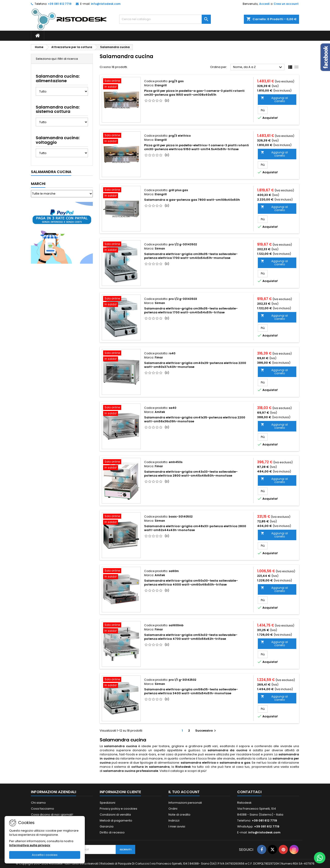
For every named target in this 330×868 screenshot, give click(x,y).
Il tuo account (184, 792)
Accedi (264, 4)
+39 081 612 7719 (60, 4)
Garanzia (107, 826)
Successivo (206, 731)
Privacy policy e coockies (118, 809)
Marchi (38, 184)
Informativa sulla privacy (30, 845)
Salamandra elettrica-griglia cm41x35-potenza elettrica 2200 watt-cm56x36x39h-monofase (195, 419)
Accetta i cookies (45, 855)
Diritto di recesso (112, 832)
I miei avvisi (177, 826)
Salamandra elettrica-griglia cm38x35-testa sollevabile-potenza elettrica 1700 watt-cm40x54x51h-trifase (191, 310)
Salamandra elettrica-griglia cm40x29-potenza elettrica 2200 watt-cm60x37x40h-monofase (195, 365)
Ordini (173, 809)
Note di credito (179, 815)
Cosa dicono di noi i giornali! (52, 815)
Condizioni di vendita (115, 815)
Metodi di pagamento (116, 821)
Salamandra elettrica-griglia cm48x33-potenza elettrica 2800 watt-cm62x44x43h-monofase (195, 528)
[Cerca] (165, 19)
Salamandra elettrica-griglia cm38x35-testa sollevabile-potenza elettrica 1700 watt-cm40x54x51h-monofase (191, 256)
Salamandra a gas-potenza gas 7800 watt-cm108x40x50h (192, 200)
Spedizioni (107, 803)
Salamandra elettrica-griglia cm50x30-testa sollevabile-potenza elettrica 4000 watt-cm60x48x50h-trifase (191, 583)
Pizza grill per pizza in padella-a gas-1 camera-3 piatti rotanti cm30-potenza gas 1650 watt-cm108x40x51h (194, 93)
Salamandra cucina (51, 172)
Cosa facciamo (43, 809)
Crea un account (286, 4)
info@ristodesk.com (106, 4)
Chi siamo (38, 803)
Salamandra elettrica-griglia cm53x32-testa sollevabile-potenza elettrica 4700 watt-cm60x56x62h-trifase (191, 637)
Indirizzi (174, 821)
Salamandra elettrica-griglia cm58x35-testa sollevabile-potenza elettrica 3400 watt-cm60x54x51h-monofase (191, 691)
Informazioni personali (185, 803)
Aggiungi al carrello (274, 99)
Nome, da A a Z (258, 67)
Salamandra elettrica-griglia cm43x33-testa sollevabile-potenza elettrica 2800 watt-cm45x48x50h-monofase (191, 474)
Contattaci (249, 792)
